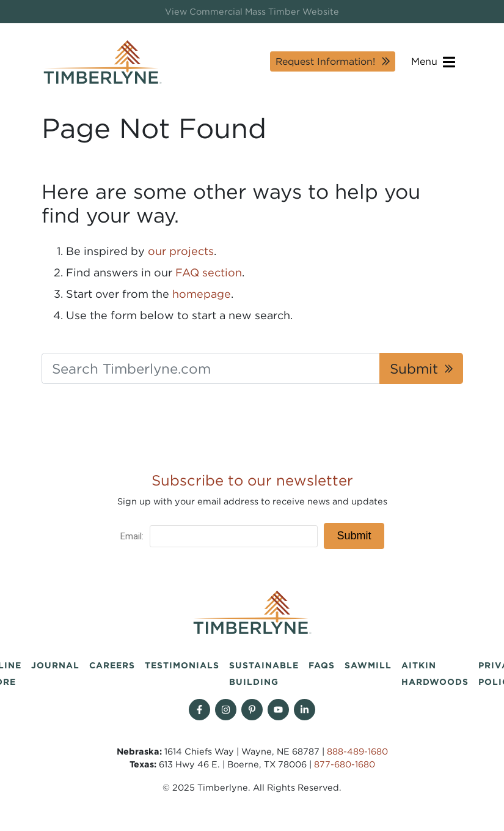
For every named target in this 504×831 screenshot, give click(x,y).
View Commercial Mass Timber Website (252, 11)
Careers (112, 665)
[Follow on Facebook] (199, 710)
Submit (414, 368)
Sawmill (368, 665)
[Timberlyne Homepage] (103, 62)
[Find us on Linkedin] (305, 710)
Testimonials (182, 665)
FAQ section (209, 272)
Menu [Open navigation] (433, 62)
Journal (55, 665)
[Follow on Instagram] (226, 710)
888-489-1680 (357, 751)
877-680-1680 (345, 764)
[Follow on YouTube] (278, 710)
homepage (202, 294)
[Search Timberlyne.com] (211, 369)
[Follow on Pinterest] (252, 710)
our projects (181, 251)
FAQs (322, 665)
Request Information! (325, 61)
